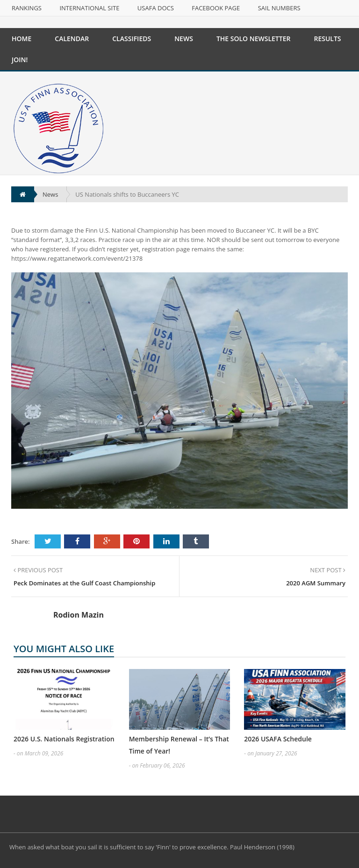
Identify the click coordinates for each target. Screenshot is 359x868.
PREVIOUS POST (38, 570)
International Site (89, 8)
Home (22, 39)
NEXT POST (328, 570)
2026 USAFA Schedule (278, 739)
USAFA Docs (156, 8)
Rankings (27, 8)
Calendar (72, 39)
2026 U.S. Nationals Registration (64, 739)
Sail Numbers (279, 8)
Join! (20, 60)
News (184, 39)
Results (327, 39)
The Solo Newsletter (254, 39)
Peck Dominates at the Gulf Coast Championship (84, 583)
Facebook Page (216, 8)
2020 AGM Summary (316, 583)
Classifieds (132, 39)
